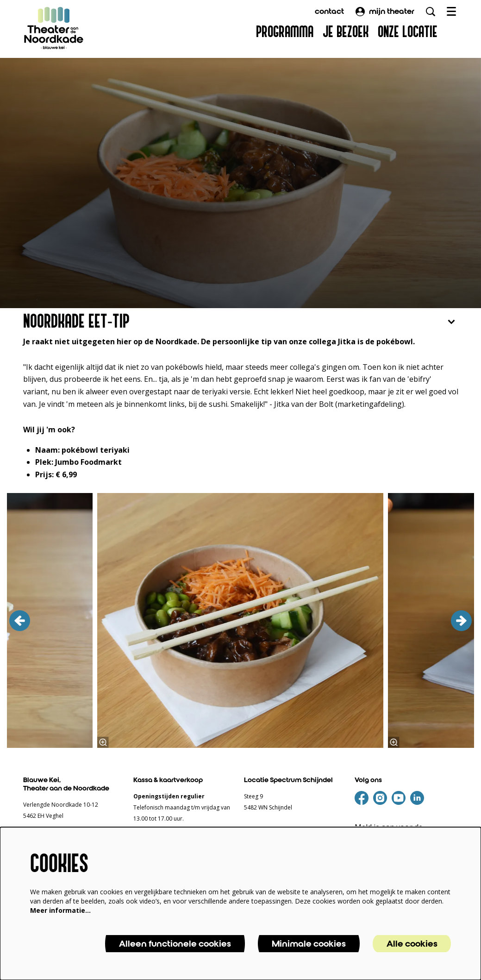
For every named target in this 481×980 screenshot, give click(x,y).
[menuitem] (285, 32)
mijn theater (385, 11)
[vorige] (20, 621)
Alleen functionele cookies (175, 944)
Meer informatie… (60, 910)
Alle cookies (412, 944)
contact (329, 11)
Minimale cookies (309, 944)
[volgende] (461, 621)
